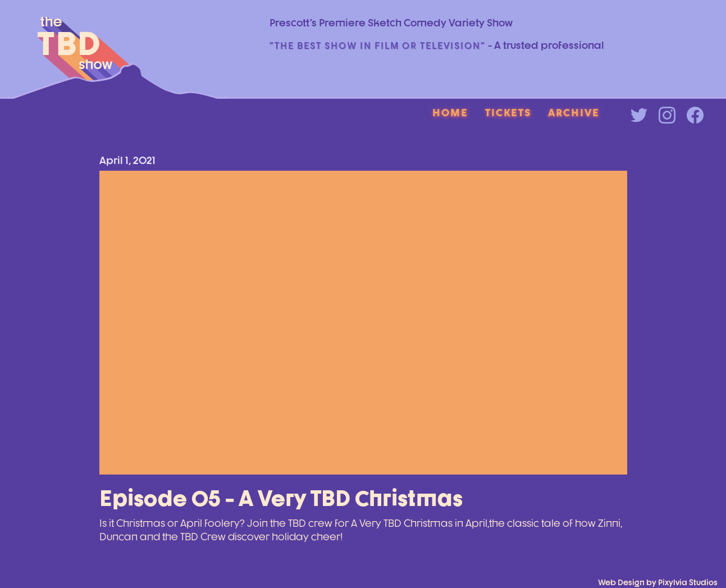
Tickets (508, 112)
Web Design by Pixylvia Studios (658, 582)
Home (450, 112)
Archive (574, 112)
